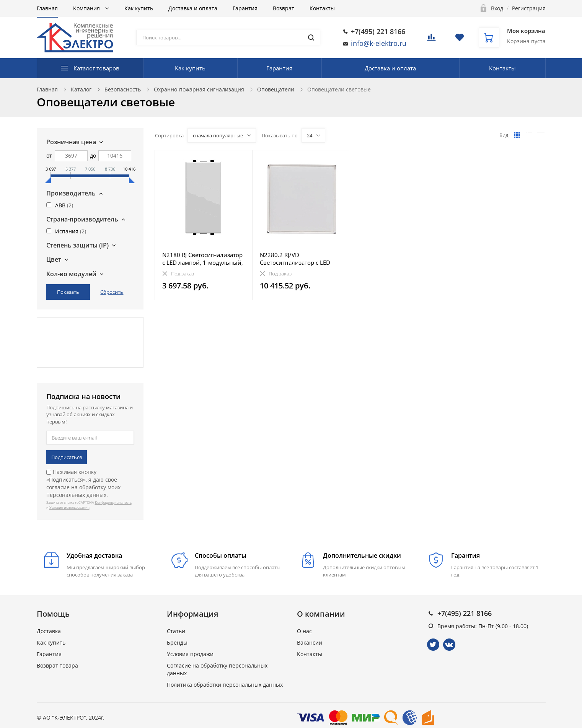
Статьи (176, 631)
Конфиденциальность (113, 502)
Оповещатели (276, 89)
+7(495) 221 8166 (378, 31)
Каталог (81, 89)
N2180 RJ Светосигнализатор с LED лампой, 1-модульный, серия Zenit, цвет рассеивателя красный (203, 259)
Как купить (139, 8)
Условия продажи (190, 654)
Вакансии (310, 642)
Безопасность (123, 89)
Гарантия (245, 8)
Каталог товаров (96, 68)
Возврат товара (57, 665)
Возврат (284, 8)
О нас (304, 631)
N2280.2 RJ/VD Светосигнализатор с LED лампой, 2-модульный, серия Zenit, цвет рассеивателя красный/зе (301, 259)
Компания (87, 8)
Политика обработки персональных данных (225, 685)
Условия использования (69, 507)
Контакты (322, 8)
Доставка (49, 631)
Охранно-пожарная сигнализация (199, 89)
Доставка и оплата (193, 8)
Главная (47, 8)
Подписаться (67, 457)
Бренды (177, 642)
